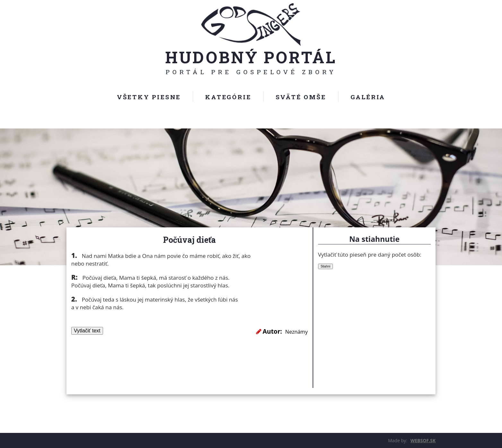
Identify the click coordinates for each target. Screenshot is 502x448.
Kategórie (228, 97)
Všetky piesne (149, 97)
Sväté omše (301, 97)
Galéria (368, 97)
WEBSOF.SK (423, 440)
